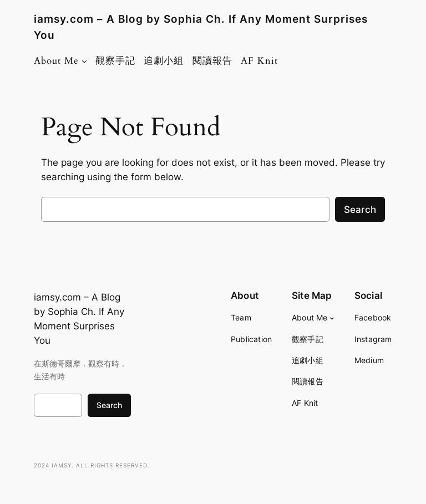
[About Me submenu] (84, 61)
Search (360, 210)
